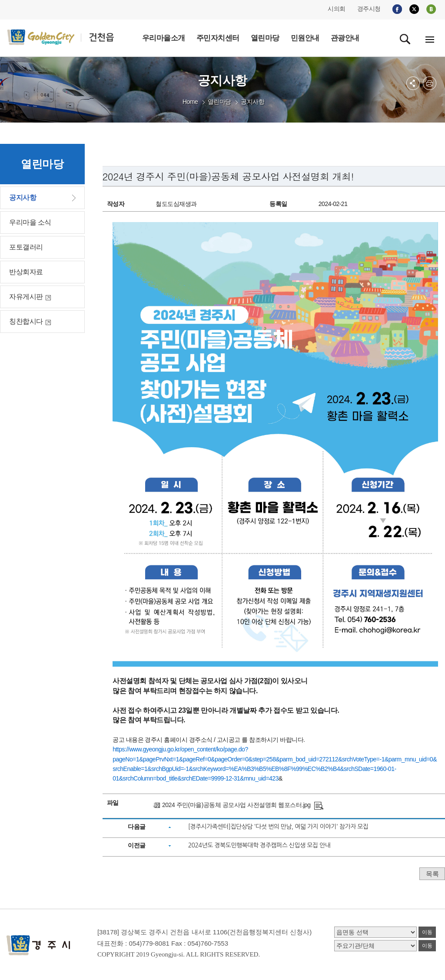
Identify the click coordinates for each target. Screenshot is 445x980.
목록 (432, 874)
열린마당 (219, 102)
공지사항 (252, 102)
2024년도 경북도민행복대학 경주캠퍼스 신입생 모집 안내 (259, 845)
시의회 (337, 9)
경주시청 (369, 9)
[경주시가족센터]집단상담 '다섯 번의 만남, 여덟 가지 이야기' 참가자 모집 (278, 827)
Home (190, 102)
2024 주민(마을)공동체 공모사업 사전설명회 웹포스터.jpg (236, 805)
